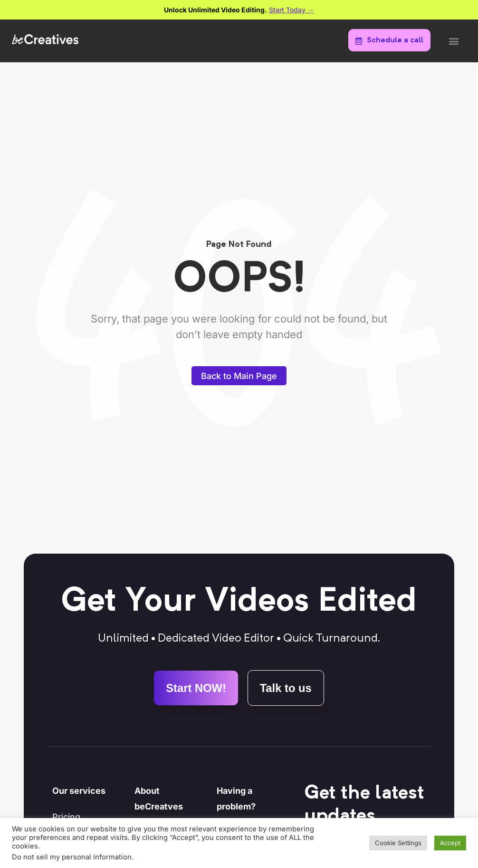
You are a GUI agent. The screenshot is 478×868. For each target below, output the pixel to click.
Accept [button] (450, 843)
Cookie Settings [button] (398, 843)
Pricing (66, 817)
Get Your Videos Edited (239, 602)
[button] (454, 41)
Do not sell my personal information (72, 857)
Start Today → (292, 10)
